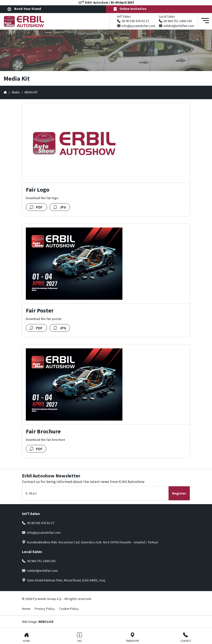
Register (179, 493)
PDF (36, 207)
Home (26, 609)
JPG (60, 207)
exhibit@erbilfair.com (179, 26)
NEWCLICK (46, 622)
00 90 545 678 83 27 (135, 21)
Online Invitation (130, 9)
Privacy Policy (45, 609)
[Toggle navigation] (205, 21)
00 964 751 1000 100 (178, 21)
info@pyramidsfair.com (138, 26)
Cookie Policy (69, 609)
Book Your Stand (24, 9)
